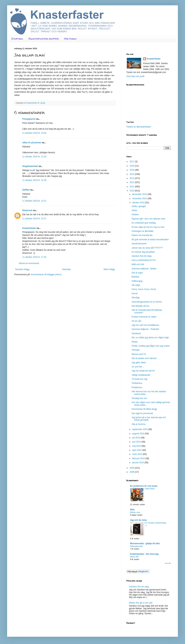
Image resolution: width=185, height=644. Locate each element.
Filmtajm (136, 350)
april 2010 (137, 450)
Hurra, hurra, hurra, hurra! (144, 289)
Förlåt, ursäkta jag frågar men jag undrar (151, 346)
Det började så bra (140, 306)
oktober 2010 (139, 203)
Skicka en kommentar (29, 263)
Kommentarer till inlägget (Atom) (46, 275)
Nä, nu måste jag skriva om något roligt (150, 338)
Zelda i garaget (139, 206)
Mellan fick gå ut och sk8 (141, 603)
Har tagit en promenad (142, 413)
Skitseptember (137, 546)
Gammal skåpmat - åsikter (144, 269)
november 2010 (140, 199)
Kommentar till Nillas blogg (144, 409)
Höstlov (135, 214)
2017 (132, 162)
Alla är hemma (138, 424)
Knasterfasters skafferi (44, 39)
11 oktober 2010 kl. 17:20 (34, 257)
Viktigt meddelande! (141, 375)
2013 (132, 178)
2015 (132, 170)
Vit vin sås (136, 321)
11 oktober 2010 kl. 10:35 (34, 133)
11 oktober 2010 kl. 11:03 (34, 157)
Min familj (70, 39)
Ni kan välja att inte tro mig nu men (148, 227)
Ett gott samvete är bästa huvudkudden (150, 240)
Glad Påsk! (150, 489)
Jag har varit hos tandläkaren (145, 325)
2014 (132, 174)
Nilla (132, 510)
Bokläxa (135, 277)
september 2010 (140, 429)
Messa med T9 (139, 354)
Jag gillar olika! (139, 363)
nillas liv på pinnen (32, 143)
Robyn (135, 342)
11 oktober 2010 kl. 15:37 (34, 219)
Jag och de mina (138, 520)
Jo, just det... (138, 367)
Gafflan (26, 190)
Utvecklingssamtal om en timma (147, 302)
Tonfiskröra (137, 383)
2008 (132, 472)
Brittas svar (135, 512)
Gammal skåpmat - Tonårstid (145, 329)
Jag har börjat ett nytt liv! (143, 371)
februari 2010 (139, 458)
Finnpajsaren (29, 119)
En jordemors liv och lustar (144, 486)
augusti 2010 (139, 434)
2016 (132, 166)
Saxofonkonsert (139, 244)
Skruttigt (136, 298)
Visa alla (168, 563)
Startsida (17, 39)
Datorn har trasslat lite (142, 235)
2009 (132, 468)
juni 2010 (137, 442)
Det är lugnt (137, 273)
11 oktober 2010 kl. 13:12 (34, 201)
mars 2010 (138, 454)
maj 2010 (137, 446)
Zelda (134, 210)
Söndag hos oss (139, 398)
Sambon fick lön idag (142, 256)
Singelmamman (30, 166)
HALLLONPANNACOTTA (144, 260)
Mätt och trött (138, 264)
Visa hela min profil (135, 76)
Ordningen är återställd (142, 231)
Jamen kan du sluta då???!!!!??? (147, 248)
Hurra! (135, 294)
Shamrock (27, 210)
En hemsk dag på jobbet (143, 252)
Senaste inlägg (22, 269)
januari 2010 (138, 463)
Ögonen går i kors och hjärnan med (148, 219)
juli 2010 (136, 438)
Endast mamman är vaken (144, 317)
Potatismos (137, 387)
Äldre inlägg (109, 269)
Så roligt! (136, 285)
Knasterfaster (29, 228)
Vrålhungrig (137, 281)
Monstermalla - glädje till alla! (145, 544)
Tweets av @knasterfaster (139, 127)
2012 (132, 182)
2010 (132, 191)
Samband (136, 333)
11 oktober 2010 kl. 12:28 (34, 180)
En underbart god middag (144, 223)
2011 (132, 187)
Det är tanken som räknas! (144, 358)
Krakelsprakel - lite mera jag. (145, 554)
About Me (134, 557)
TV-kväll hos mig (139, 379)
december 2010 (140, 194)
